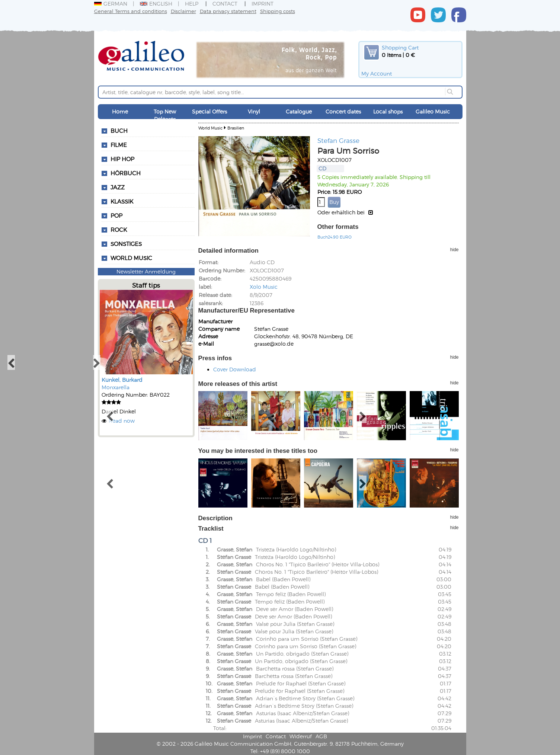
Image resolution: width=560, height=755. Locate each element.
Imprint (263, 4)
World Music (131, 258)
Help (192, 4)
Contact (225, 4)
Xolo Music (264, 287)
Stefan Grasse (338, 140)
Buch (119, 131)
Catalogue (299, 111)
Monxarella (116, 387)
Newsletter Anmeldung (146, 271)
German (111, 4)
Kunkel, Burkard (122, 380)
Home (120, 111)
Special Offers (209, 111)
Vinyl (254, 111)
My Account (377, 73)
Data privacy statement (228, 11)
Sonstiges (126, 244)
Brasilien (236, 128)
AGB (321, 736)
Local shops (388, 111)
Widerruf (301, 736)
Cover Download (235, 369)
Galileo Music (433, 111)
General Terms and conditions (131, 11)
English (156, 4)
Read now (122, 421)
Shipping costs (278, 11)
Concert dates (343, 111)
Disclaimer (183, 11)
